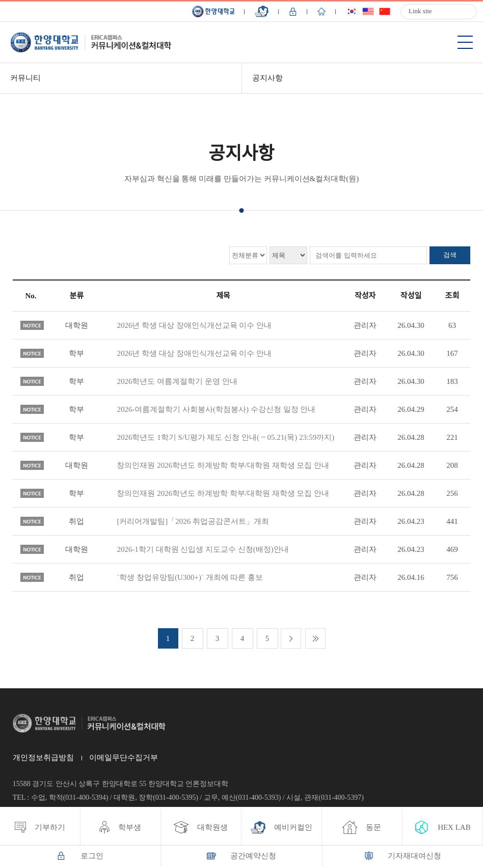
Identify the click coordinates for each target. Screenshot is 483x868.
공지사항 (267, 78)
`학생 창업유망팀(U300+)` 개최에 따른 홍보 (190, 577)
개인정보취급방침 (43, 758)
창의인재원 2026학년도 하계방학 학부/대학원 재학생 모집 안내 (223, 465)
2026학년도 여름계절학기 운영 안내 (177, 381)
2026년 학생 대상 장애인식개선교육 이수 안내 (194, 325)
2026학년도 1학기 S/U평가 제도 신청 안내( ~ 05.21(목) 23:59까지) (225, 437)
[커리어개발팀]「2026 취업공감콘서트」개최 (193, 521)
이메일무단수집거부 (124, 758)
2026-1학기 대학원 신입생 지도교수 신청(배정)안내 (203, 549)
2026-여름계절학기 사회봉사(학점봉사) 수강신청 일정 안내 (216, 409)
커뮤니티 (25, 78)
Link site (420, 11)
